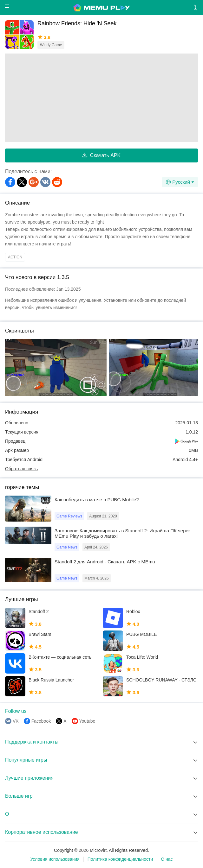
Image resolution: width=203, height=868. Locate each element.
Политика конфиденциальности (120, 859)
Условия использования (55, 859)
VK (16, 721)
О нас (167, 859)
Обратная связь (21, 469)
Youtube (87, 721)
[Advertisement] (101, 98)
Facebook (41, 721)
